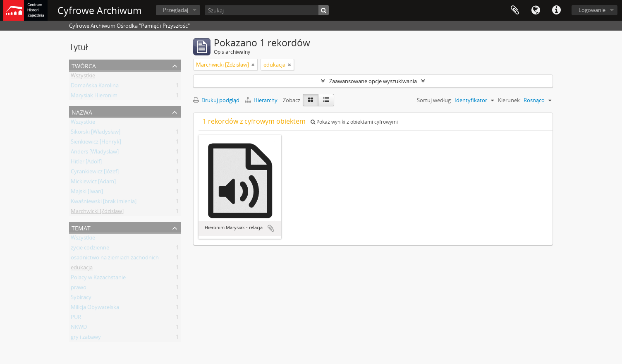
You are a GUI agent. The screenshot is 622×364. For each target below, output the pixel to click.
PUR (76, 318)
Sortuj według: (434, 100)
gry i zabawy (86, 338)
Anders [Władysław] (95, 153)
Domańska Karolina (95, 87)
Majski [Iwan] (87, 193)
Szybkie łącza (556, 10)
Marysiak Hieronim (94, 97)
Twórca (84, 65)
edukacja (82, 269)
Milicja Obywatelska (95, 309)
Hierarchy (262, 100)
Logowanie (592, 10)
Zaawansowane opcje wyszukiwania (373, 81)
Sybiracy (81, 299)
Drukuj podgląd (216, 100)
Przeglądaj (176, 10)
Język (536, 10)
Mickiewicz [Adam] (93, 183)
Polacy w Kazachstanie (98, 279)
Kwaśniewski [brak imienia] (104, 203)
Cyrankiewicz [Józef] (95, 173)
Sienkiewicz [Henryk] (96, 143)
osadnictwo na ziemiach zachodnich (115, 259)
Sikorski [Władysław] (96, 133)
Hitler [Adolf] (86, 163)
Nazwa (82, 111)
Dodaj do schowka (271, 228)
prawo (79, 289)
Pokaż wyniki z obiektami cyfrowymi (354, 122)
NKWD (79, 328)
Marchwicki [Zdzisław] (97, 213)
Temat (81, 227)
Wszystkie (83, 77)
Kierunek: (510, 100)
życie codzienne (90, 249)
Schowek (515, 10)
